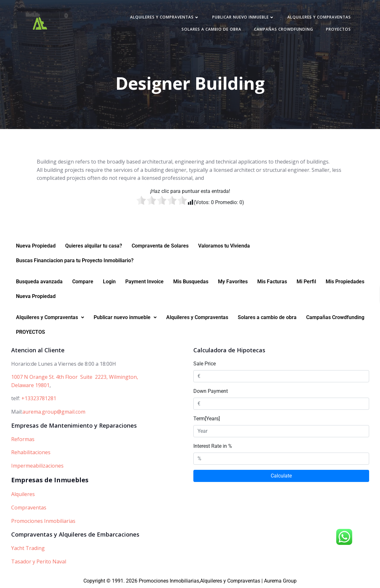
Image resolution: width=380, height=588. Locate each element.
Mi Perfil (306, 282)
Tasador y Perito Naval (39, 561)
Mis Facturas (272, 282)
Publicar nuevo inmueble (243, 17)
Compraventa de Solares (160, 246)
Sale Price (205, 364)
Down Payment (211, 391)
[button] (50, 317)
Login (109, 282)
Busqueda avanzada (39, 282)
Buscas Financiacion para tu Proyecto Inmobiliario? (75, 260)
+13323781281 (39, 398)
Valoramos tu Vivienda (224, 246)
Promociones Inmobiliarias (43, 521)
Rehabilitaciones (31, 452)
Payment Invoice (144, 282)
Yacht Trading (28, 548)
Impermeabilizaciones (37, 466)
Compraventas (29, 508)
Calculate (281, 476)
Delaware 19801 (30, 385)
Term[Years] (207, 419)
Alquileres (23, 494)
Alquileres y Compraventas (165, 17)
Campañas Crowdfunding (284, 29)
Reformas (23, 439)
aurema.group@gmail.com (54, 412)
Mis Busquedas (191, 282)
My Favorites (233, 282)
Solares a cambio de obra (211, 29)
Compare (83, 282)
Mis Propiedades (345, 282)
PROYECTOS (338, 29)
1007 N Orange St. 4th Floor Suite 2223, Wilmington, (75, 377)
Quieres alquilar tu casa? (94, 246)
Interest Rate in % (213, 446)
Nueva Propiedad (36, 246)
